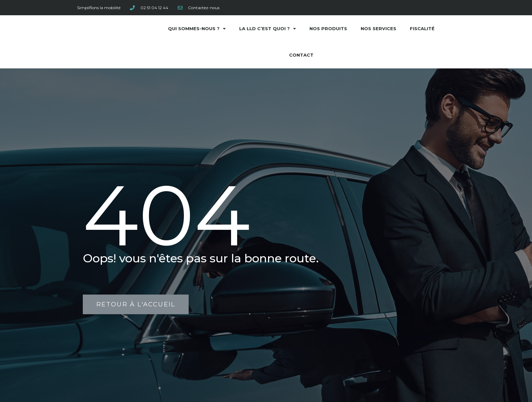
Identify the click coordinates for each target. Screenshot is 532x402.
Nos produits (328, 28)
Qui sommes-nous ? (197, 29)
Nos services (378, 28)
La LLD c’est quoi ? (268, 29)
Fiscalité (422, 28)
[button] (136, 304)
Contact (301, 55)
